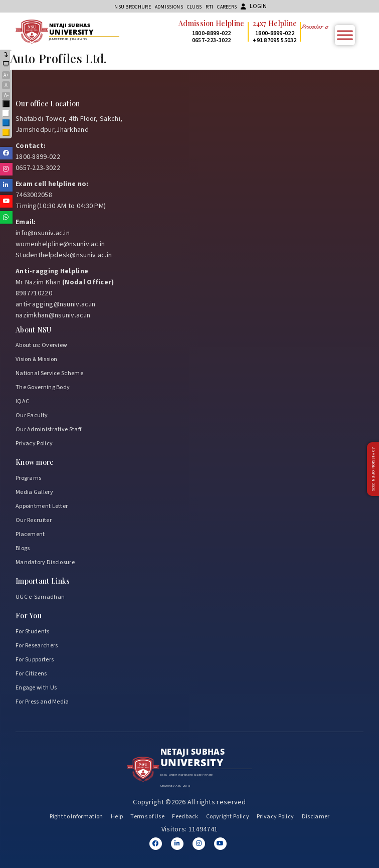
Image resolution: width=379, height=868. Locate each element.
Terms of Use (147, 817)
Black (7, 105)
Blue (7, 124)
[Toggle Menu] (345, 35)
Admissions (169, 7)
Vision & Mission (37, 359)
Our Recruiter (34, 520)
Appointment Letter (42, 506)
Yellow (7, 133)
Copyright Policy (228, 817)
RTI (209, 7)
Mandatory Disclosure (45, 562)
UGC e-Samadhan (40, 597)
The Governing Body (43, 387)
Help (117, 817)
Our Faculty (32, 415)
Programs (28, 478)
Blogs (23, 548)
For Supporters (35, 660)
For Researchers (37, 646)
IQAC (22, 401)
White (7, 114)
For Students (33, 632)
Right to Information (76, 817)
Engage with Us (36, 688)
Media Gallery (34, 492)
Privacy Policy (34, 444)
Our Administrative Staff (48, 429)
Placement (30, 534)
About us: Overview (41, 345)
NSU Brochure (133, 7)
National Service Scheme (49, 373)
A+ (6, 75)
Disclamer (316, 817)
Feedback (185, 817)
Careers (227, 7)
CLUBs (195, 7)
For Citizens (31, 674)
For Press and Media (42, 702)
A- (6, 96)
